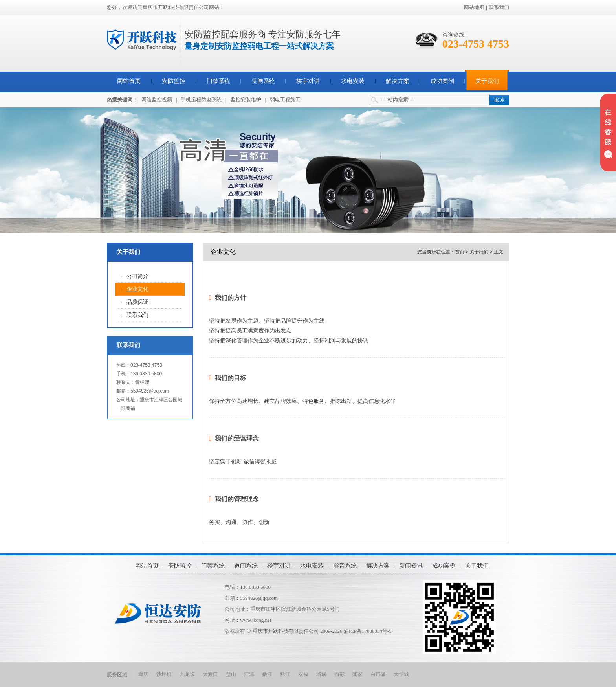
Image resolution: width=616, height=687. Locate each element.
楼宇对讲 (308, 81)
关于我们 (487, 81)
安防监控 (174, 81)
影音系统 (345, 565)
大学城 (401, 674)
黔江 (285, 674)
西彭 (339, 674)
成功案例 (442, 81)
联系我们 (499, 7)
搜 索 (500, 100)
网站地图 (474, 7)
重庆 (143, 674)
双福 (303, 674)
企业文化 (137, 289)
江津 (249, 674)
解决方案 (398, 81)
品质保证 (137, 302)
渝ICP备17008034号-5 (368, 631)
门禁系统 (218, 81)
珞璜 (321, 674)
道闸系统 (263, 81)
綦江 (267, 674)
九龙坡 (187, 674)
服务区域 (117, 675)
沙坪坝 (164, 674)
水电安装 (353, 81)
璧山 (231, 674)
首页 (460, 252)
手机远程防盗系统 (201, 100)
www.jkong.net (256, 620)
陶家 (357, 674)
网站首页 (129, 81)
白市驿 (378, 674)
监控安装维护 (246, 100)
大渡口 (210, 674)
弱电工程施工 (285, 100)
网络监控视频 (157, 100)
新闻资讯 (411, 565)
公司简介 (137, 276)
